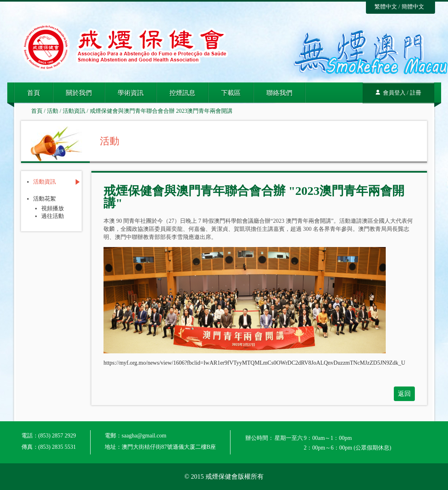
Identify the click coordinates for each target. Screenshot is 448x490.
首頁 (34, 93)
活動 (53, 111)
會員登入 (394, 93)
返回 (404, 394)
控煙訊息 (182, 93)
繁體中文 (386, 7)
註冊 (416, 93)
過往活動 (53, 216)
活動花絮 (44, 199)
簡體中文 (413, 7)
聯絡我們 (279, 93)
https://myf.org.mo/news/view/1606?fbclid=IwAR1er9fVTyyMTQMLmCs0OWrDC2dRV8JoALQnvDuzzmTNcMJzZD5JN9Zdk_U (254, 363)
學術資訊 (131, 93)
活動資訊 (74, 111)
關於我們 (79, 93)
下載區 (231, 93)
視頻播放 (53, 209)
